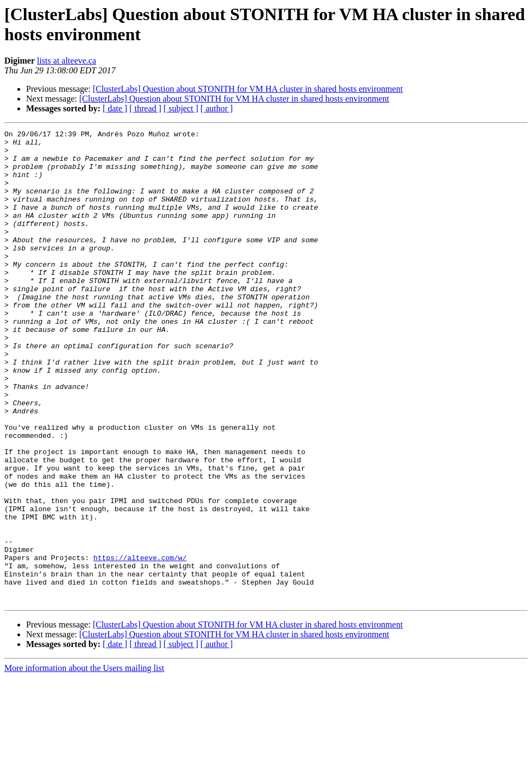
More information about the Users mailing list (84, 762)
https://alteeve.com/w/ (140, 644)
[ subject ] (181, 108)
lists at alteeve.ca (67, 61)
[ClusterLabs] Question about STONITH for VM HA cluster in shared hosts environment (248, 89)
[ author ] (217, 108)
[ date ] (115, 108)
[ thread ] (145, 108)
